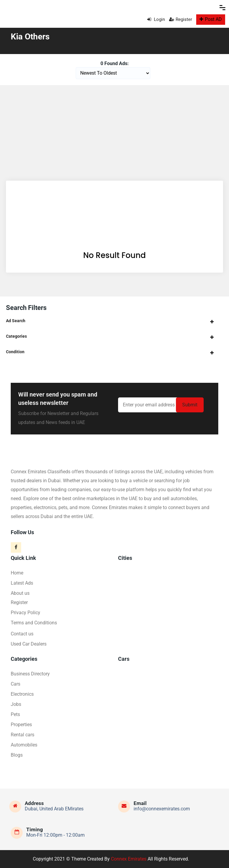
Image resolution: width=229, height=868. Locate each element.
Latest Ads (22, 583)
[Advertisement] (114, 130)
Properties (21, 725)
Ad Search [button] (16, 321)
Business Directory (30, 674)
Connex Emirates (129, 859)
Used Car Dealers (29, 644)
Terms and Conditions (34, 623)
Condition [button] (15, 352)
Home (17, 573)
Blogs (17, 755)
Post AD (211, 19)
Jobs (16, 704)
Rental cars (23, 735)
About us (20, 593)
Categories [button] (16, 336)
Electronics (22, 694)
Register (181, 19)
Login (156, 19)
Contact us (22, 634)
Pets (15, 714)
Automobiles (24, 745)
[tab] (114, 321)
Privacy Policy (25, 613)
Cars (16, 684)
